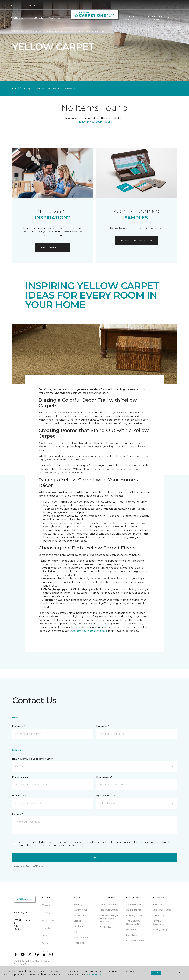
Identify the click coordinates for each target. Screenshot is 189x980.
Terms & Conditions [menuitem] (158, 922)
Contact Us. (70, 89)
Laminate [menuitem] (79, 926)
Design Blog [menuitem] (106, 927)
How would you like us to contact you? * (33, 759)
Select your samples (137, 240)
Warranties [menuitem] (132, 929)
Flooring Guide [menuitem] (134, 915)
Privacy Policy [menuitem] (160, 929)
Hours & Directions (133, 18)
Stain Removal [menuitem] (134, 904)
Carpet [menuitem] (77, 921)
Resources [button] (36, 18)
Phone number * (21, 777)
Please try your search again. (95, 122)
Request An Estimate (155, 18)
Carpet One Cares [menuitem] (162, 910)
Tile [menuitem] (76, 932)
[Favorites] (175, 18)
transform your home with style (88, 631)
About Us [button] (55, 18)
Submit (94, 857)
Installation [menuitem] (132, 935)
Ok (156, 973)
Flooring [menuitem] (78, 904)
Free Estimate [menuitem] (81, 937)
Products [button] (16, 18)
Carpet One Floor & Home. (36, 961)
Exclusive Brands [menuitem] (135, 940)
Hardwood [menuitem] (79, 915)
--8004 (31, 5)
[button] (170, 18)
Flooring (34, 32)
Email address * (104, 777)
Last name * (102, 726)
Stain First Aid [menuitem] (134, 910)
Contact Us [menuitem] (158, 915)
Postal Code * (19, 796)
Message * (17, 814)
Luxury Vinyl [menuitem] (80, 910)
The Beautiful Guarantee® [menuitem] (133, 922)
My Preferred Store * (107, 796)
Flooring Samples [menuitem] (109, 910)
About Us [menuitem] (157, 904)
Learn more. (94, 975)
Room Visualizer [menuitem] (108, 904)
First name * (18, 726)
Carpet (46, 32)
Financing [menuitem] (79, 943)
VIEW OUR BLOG (52, 248)
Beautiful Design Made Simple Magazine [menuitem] (109, 919)
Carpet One (18, 32)
